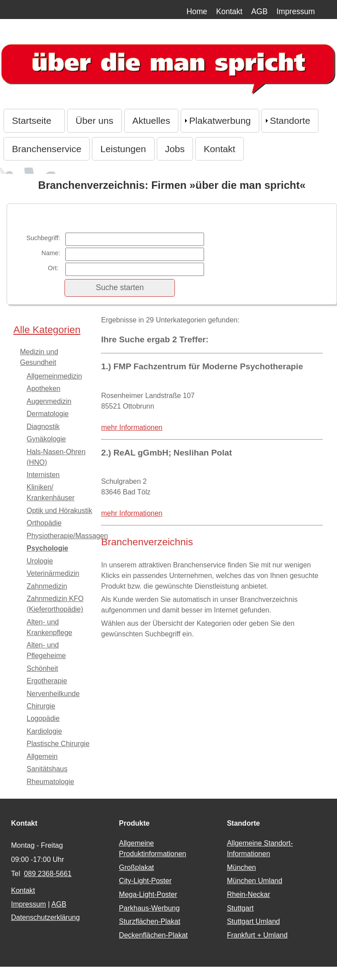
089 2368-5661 (48, 874)
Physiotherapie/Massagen (67, 536)
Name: (51, 253)
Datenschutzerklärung (45, 917)
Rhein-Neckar (249, 894)
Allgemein (42, 756)
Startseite (34, 121)
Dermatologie (47, 414)
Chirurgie (41, 706)
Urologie (40, 561)
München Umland (255, 881)
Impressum (296, 11)
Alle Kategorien (47, 330)
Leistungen (123, 149)
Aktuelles (151, 121)
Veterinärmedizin (53, 573)
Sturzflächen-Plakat (150, 921)
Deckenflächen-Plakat (153, 935)
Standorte (290, 121)
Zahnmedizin (47, 586)
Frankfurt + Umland (257, 935)
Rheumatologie (50, 782)
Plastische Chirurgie (58, 744)
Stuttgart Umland (254, 921)
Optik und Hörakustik (59, 511)
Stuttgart (240, 908)
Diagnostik (43, 427)
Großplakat (136, 867)
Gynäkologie (46, 439)
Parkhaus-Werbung (149, 908)
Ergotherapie (47, 681)
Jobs (175, 149)
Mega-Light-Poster (148, 894)
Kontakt (229, 11)
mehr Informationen (132, 427)
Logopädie (43, 718)
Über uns (95, 121)
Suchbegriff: (44, 238)
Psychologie (47, 548)
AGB (259, 11)
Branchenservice (47, 149)
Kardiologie (44, 731)
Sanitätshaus (47, 769)
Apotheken (44, 389)
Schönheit (42, 668)
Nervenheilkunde (53, 694)
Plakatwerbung (220, 121)
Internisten (43, 475)
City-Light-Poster (145, 881)
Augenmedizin (49, 401)
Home (197, 11)
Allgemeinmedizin (54, 376)
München (242, 867)
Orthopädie (44, 523)
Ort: (54, 268)
